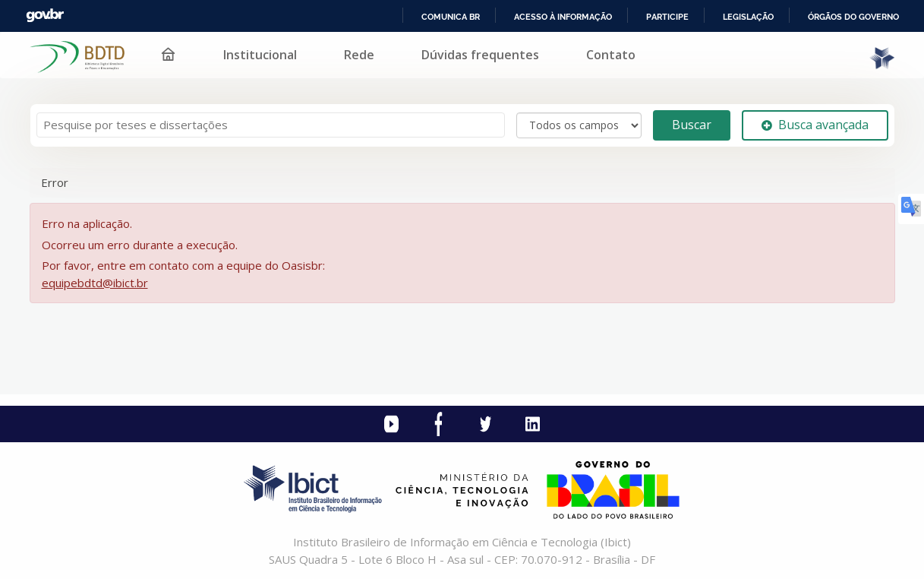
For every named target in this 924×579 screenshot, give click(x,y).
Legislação (748, 17)
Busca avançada (815, 125)
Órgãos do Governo (853, 17)
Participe (667, 17)
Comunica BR (451, 17)
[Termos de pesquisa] (271, 125)
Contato (611, 55)
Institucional (260, 55)
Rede (359, 55)
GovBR (45, 16)
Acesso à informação (563, 17)
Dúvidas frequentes (480, 55)
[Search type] (579, 125)
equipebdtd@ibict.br (95, 283)
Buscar (692, 125)
